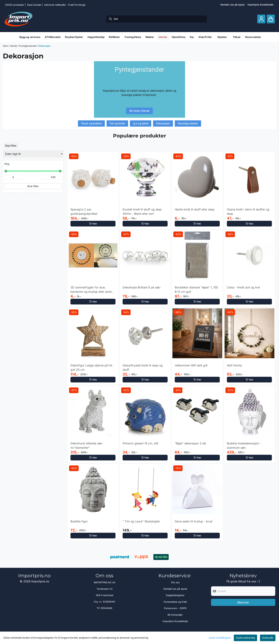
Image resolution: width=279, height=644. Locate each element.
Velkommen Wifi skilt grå (191, 365)
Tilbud (237, 37)
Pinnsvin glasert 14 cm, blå (140, 443)
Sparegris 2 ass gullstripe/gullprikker (84, 212)
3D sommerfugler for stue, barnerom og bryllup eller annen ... (92, 290)
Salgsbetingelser (175, 595)
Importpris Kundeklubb (260, 5)
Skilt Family (234, 365)
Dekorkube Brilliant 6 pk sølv (142, 287)
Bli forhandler (175, 615)
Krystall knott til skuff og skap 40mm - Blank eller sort (142, 212)
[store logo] (19, 19)
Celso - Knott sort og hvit (243, 287)
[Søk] (156, 19)
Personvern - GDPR (175, 608)
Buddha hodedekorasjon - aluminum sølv (244, 445)
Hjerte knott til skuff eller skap (195, 209)
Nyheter (222, 37)
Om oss (175, 582)
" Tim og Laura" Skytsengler (141, 521)
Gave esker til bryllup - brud (194, 521)
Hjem (6, 46)
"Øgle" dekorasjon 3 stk (190, 443)
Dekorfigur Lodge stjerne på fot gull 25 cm (91, 367)
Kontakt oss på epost (233, 5)
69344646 (107, 608)
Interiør (14, 46)
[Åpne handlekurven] (271, 19)
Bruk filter (33, 186)
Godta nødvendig (245, 638)
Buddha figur (79, 521)
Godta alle (268, 638)
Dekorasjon (44, 46)
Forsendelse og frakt (175, 602)
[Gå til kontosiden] (261, 19)
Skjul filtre (11, 146)
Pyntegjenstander (28, 46)
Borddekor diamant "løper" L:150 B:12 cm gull (196, 290)
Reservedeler (253, 37)
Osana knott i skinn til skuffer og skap (248, 212)
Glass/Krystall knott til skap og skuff (143, 367)
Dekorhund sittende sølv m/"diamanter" (86, 445)
